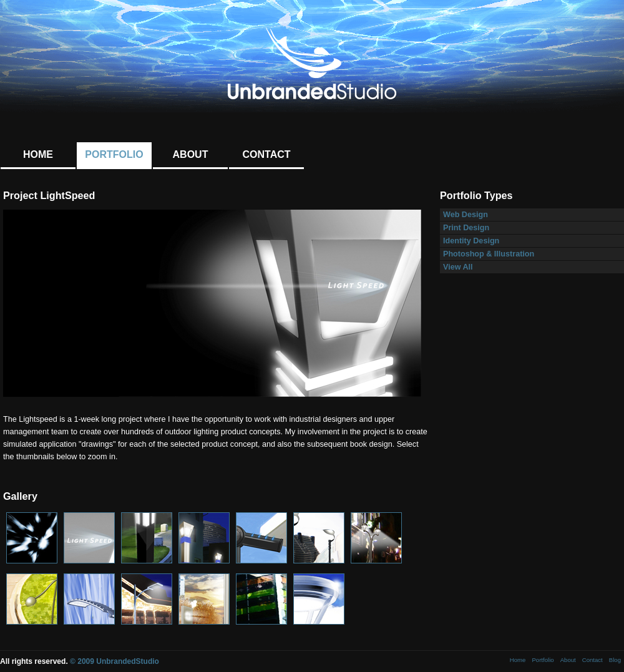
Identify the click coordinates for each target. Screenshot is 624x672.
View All (458, 267)
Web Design (466, 215)
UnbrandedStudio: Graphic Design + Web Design (312, 64)
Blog (615, 660)
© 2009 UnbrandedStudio (115, 661)
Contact (266, 154)
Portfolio (114, 154)
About (191, 154)
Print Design (466, 228)
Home (38, 154)
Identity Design (471, 241)
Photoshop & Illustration (489, 254)
